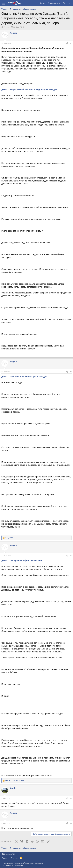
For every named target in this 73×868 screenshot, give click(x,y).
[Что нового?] (64, 3)
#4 (71, 798)
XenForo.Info (18, 865)
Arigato (7, 27)
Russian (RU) (9, 854)
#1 (71, 43)
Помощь (5, 858)
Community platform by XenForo (23, 863)
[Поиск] (70, 3)
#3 (71, 556)
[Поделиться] (67, 43)
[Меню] (4, 3)
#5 (71, 823)
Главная (15, 858)
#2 (71, 372)
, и (15, 780)
